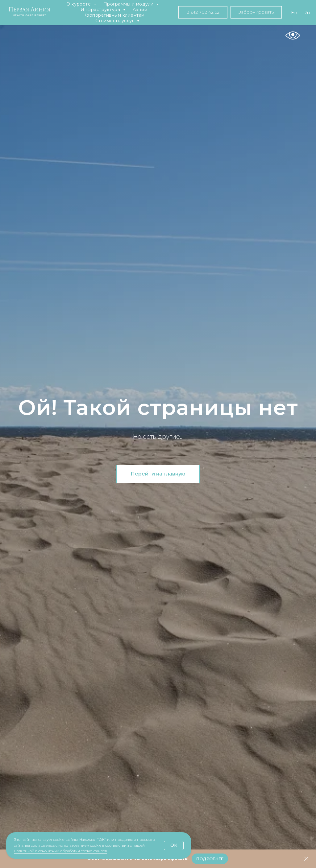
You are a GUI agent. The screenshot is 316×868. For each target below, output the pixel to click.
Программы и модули (129, 4)
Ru (307, 13)
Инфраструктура (101, 10)
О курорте (79, 4)
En (294, 13)
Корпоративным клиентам (114, 15)
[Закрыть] (306, 859)
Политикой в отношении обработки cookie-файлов (60, 851)
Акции (140, 10)
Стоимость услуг (115, 21)
